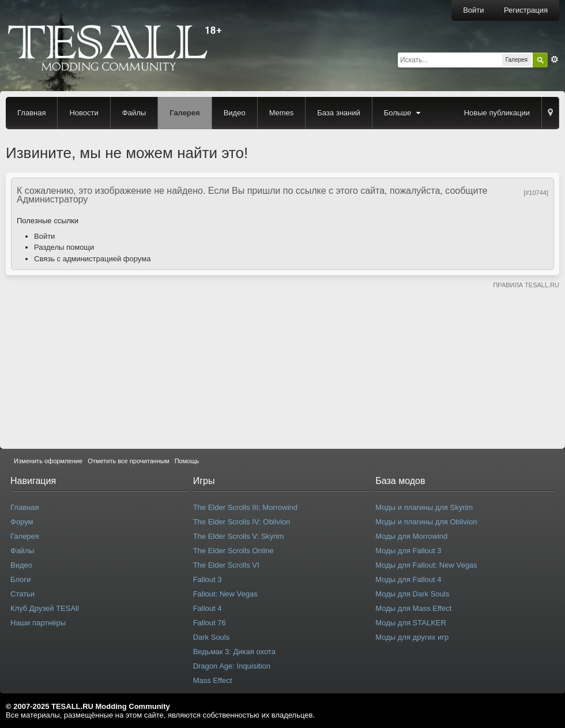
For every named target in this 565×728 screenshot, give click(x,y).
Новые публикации (497, 113)
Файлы (134, 113)
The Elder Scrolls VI (226, 565)
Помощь (187, 461)
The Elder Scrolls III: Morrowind (245, 507)
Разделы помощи (64, 247)
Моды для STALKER (411, 623)
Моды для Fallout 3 (408, 551)
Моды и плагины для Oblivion (426, 522)
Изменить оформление (48, 461)
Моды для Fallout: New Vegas (426, 565)
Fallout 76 (210, 623)
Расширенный (555, 59)
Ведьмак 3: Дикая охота (234, 652)
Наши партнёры (38, 623)
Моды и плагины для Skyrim (424, 507)
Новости (84, 113)
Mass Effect (213, 680)
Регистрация (526, 10)
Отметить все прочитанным (128, 461)
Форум (22, 522)
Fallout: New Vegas (225, 594)
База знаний (339, 113)
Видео (235, 113)
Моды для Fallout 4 (408, 579)
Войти (473, 10)
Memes (282, 113)
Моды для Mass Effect (413, 608)
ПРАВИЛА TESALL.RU (526, 285)
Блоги (20, 579)
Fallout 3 (208, 579)
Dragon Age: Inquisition (232, 666)
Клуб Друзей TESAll (45, 608)
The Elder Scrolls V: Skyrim (239, 536)
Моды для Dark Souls (412, 594)
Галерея (185, 113)
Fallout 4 (208, 608)
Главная (31, 113)
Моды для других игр (412, 637)
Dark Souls (212, 637)
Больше (404, 113)
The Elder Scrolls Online (233, 551)
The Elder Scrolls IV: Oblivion (242, 522)
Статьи (22, 594)
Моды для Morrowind (411, 536)
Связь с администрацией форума (92, 259)
